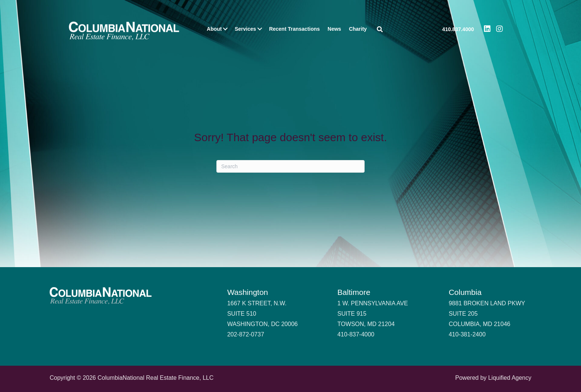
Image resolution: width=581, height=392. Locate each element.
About (214, 29)
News (334, 29)
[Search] (290, 166)
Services (246, 29)
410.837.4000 (458, 29)
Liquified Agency (510, 378)
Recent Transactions (294, 29)
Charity (358, 29)
